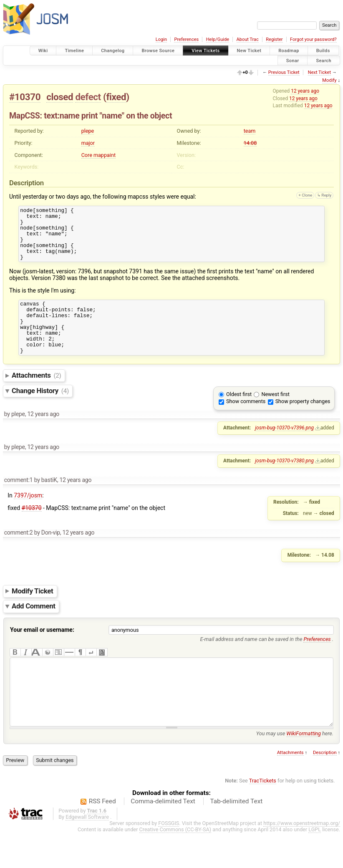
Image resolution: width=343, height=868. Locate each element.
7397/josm (28, 518)
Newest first (275, 417)
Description (325, 788)
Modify (329, 80)
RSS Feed (102, 836)
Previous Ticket (284, 72)
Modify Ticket (32, 613)
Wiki (43, 51)
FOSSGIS (169, 858)
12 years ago (305, 91)
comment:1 (19, 502)
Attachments (37, 398)
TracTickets (263, 816)
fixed (116, 97)
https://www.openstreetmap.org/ (302, 858)
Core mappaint (98, 155)
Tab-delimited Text (236, 836)
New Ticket (249, 51)
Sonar (293, 60)
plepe (88, 131)
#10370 (25, 97)
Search (324, 60)
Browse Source (158, 51)
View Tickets (206, 51)
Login (161, 39)
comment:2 (19, 555)
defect (88, 97)
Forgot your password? (313, 39)
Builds (323, 51)
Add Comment (34, 629)
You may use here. (295, 768)
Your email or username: (42, 652)
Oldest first (239, 417)
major (88, 143)
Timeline (74, 51)
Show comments (246, 424)
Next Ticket (319, 72)
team (250, 131)
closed (60, 97)
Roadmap (289, 51)
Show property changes (303, 424)
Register (274, 39)
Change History (40, 413)
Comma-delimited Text (163, 836)
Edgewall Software (87, 852)
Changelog (113, 51)
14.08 (250, 143)
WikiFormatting (304, 768)
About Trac (248, 39)
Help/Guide (218, 39)
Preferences (186, 39)
